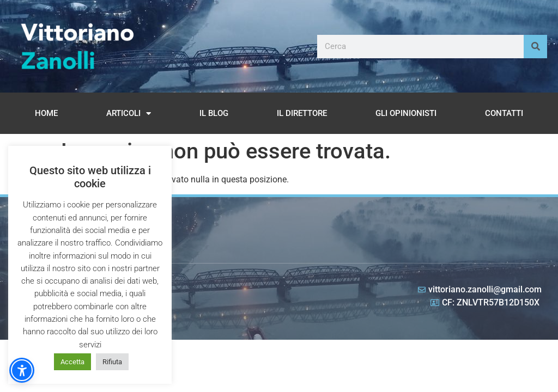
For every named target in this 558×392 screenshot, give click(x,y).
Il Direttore (302, 113)
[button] (22, 370)
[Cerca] (535, 47)
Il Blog (214, 113)
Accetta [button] (72, 362)
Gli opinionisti (406, 113)
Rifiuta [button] (112, 362)
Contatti (504, 113)
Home (46, 113)
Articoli (129, 114)
